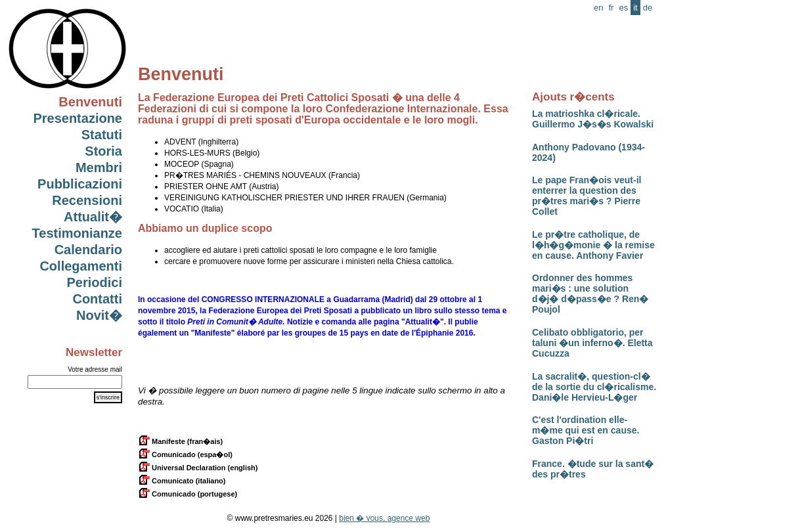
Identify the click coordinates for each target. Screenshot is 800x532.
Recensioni (87, 200)
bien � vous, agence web (384, 518)
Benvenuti (90, 102)
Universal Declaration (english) (198, 468)
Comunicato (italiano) (182, 481)
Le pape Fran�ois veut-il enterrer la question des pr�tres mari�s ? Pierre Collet (587, 196)
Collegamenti (81, 266)
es (623, 8)
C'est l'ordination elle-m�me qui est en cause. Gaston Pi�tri (586, 430)
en (598, 8)
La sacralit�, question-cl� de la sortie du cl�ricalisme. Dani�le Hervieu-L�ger (594, 387)
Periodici (95, 282)
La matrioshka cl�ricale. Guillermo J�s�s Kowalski (593, 119)
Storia (103, 151)
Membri (99, 167)
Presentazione (78, 118)
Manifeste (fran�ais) (180, 441)
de (648, 8)
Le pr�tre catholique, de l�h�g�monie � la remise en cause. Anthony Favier (593, 245)
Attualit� (93, 217)
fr (611, 8)
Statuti (102, 135)
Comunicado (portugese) (188, 494)
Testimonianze (77, 233)
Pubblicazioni (80, 184)
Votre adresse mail (95, 369)
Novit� (99, 315)
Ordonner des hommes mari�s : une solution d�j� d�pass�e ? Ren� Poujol (590, 294)
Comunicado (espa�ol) (185, 454)
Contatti (97, 299)
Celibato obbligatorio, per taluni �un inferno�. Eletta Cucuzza (592, 343)
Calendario (88, 250)
